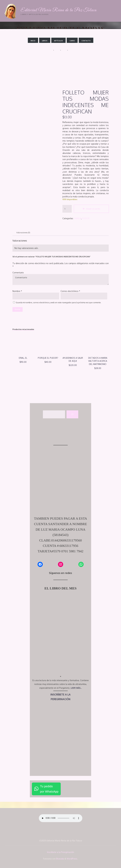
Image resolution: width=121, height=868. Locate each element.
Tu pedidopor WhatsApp (49, 789)
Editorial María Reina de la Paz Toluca (59, 10)
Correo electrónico (70, 291)
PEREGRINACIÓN (60, 699)
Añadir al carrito (93, 209)
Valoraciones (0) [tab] (23, 232)
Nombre (17, 291)
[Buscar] (72, 415)
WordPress (72, 859)
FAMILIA (78, 218)
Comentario (18, 272)
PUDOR (86, 218)
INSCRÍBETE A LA (60, 695)
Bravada (60, 859)
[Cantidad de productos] (67, 209)
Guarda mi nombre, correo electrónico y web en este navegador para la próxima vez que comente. (58, 303)
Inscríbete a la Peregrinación (61, 852)
